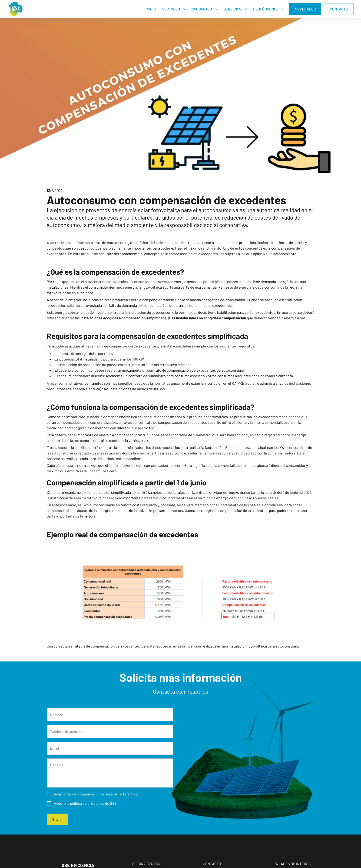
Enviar (58, 819)
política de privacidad (87, 803)
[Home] (16, 9)
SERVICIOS (232, 9)
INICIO (151, 9)
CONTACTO (339, 9)
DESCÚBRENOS (266, 9)
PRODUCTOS (202, 9)
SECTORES (171, 9)
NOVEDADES (305, 9)
